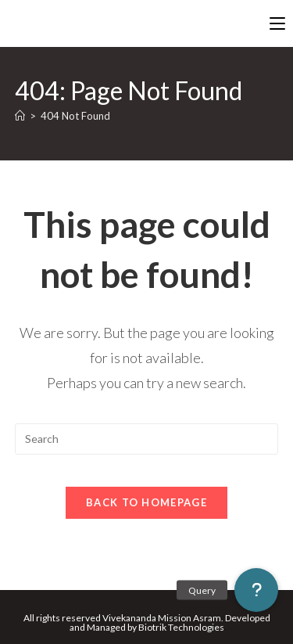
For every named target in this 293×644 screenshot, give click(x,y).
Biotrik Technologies (181, 627)
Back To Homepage (146, 502)
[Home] (20, 116)
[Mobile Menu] (277, 23)
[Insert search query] (147, 439)
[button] (256, 590)
